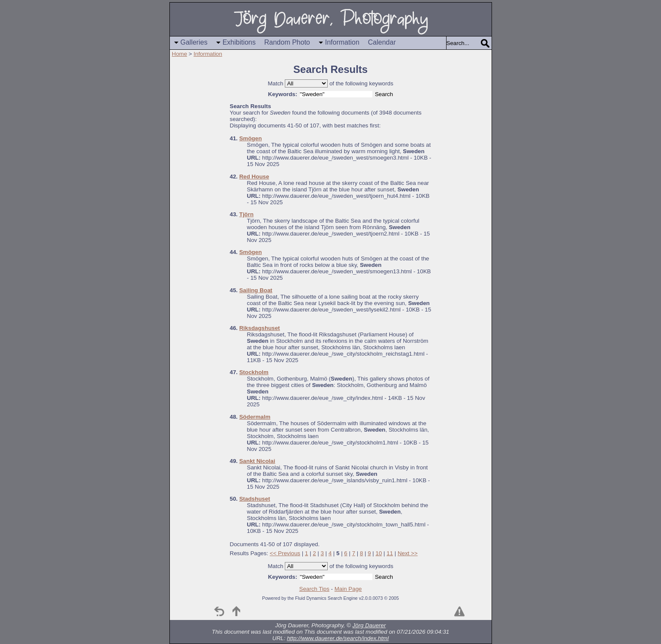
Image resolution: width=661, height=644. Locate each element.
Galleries (194, 42)
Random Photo (287, 42)
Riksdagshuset (260, 328)
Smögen (251, 138)
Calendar (382, 42)
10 (379, 553)
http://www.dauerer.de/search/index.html (338, 638)
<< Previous (285, 553)
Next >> (408, 553)
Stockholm (254, 372)
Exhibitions (239, 42)
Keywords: (283, 94)
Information (342, 42)
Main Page (348, 589)
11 (390, 553)
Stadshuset (255, 499)
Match (275, 83)
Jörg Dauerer (369, 625)
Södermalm (255, 417)
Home (180, 54)
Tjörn (246, 214)
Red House (254, 177)
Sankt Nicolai (257, 461)
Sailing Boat (256, 290)
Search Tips (314, 589)
